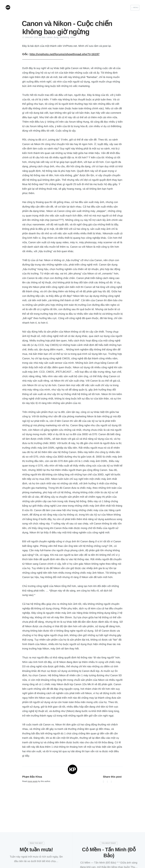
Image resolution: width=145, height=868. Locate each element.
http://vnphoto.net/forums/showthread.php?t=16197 (65, 54)
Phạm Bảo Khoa (32, 777)
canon (49, 37)
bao (44, 37)
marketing (64, 37)
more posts (33, 781)
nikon (73, 37)
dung (56, 37)
